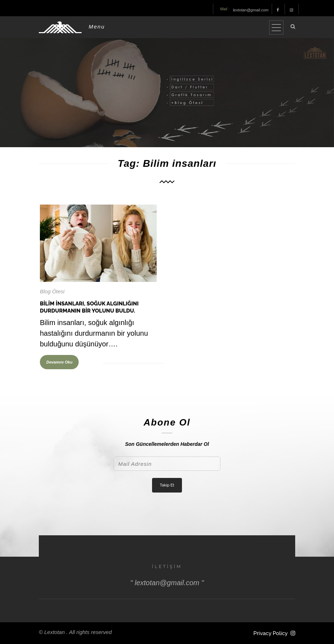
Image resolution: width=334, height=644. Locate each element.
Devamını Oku (59, 362)
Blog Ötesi (52, 291)
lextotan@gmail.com (251, 10)
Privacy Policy (271, 633)
